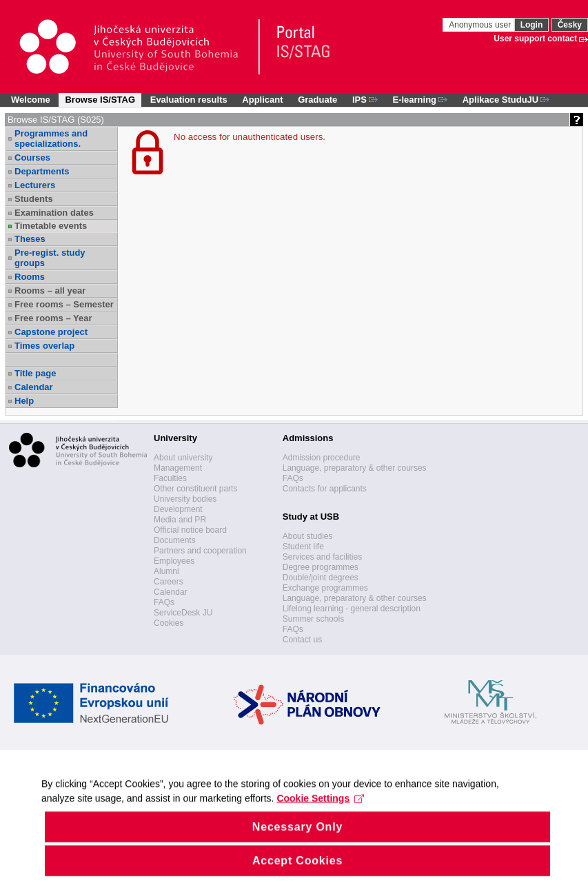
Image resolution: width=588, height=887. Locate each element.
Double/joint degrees (321, 578)
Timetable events (51, 226)
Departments (42, 171)
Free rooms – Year (53, 318)
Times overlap (44, 346)
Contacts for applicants (325, 489)
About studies (308, 536)
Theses (30, 239)
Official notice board (190, 530)
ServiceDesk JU (183, 613)
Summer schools (313, 619)
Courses (32, 157)
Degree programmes (321, 567)
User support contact (535, 39)
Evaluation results (189, 100)
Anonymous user (481, 25)
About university (183, 458)
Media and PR (180, 520)
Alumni (166, 571)
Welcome (31, 100)
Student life (303, 547)
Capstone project (51, 332)
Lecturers (35, 185)
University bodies (185, 499)
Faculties (170, 478)
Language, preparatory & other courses (355, 468)
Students (34, 199)
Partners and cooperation (200, 551)
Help (24, 401)
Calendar (34, 387)
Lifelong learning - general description (352, 609)
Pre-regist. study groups (50, 258)
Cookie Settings (320, 811)
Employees (174, 561)
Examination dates (54, 213)
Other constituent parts (195, 489)
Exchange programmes (325, 588)
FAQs (164, 602)
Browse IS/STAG (100, 100)
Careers (169, 582)
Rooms (30, 277)
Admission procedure (322, 458)
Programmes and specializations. (51, 139)
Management (178, 468)
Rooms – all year (50, 290)
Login (532, 25)
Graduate (317, 100)
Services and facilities (322, 557)
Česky (570, 25)
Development (178, 509)
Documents (175, 540)
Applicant (262, 100)
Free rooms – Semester (64, 304)
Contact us (302, 640)
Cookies (169, 623)
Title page (35, 373)
